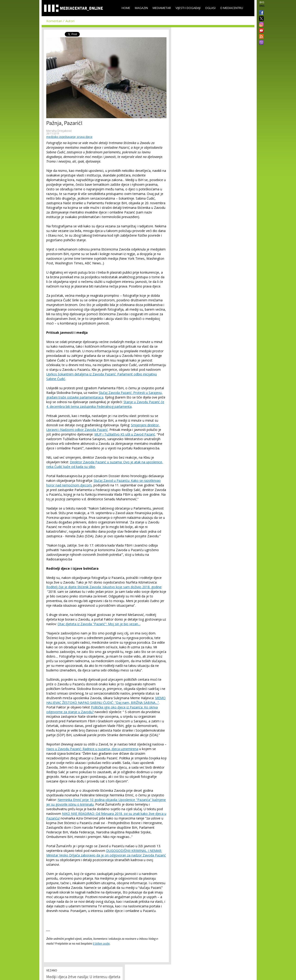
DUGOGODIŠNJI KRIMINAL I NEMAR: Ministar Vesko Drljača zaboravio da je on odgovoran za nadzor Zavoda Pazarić (106, 853)
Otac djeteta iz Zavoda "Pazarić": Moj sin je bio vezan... (99, 624)
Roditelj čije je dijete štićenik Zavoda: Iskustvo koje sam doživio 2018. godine (104, 587)
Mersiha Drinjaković (59, 131)
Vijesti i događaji (188, 8)
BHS (262, 2)
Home (126, 8)
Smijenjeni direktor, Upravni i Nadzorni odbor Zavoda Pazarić (103, 427)
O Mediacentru (232, 8)
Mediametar (162, 8)
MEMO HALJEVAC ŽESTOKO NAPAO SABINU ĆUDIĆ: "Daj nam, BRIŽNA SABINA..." (106, 700)
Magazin (141, 8)
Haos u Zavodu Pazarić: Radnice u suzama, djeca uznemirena (92, 749)
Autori (70, 21)
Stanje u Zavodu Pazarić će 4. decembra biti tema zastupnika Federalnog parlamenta (105, 404)
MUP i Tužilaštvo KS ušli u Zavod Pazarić (125, 434)
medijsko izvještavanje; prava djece (69, 137)
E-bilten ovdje (101, 944)
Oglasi (210, 8)
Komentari (54, 21)
